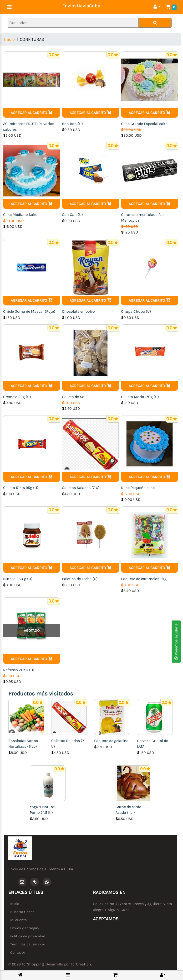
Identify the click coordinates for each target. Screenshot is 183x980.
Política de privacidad (28, 936)
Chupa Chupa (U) (136, 311)
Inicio (9, 39)
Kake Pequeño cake (138, 488)
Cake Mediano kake (20, 215)
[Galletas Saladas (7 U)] (69, 717)
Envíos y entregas (25, 928)
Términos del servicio (28, 944)
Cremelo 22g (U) (17, 397)
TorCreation (81, 964)
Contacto (18, 952)
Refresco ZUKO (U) (19, 670)
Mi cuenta (18, 920)
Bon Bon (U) (72, 124)
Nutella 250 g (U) (18, 579)
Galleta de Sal (74, 397)
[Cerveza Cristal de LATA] (155, 717)
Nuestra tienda (22, 912)
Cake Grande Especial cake (144, 124)
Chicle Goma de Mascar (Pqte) (29, 311)
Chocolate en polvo (78, 311)
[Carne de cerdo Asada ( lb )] (133, 783)
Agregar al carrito (32, 112)
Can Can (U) (72, 215)
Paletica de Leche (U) (80, 579)
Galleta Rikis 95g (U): (21, 488)
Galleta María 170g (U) (140, 397)
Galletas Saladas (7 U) (81, 488)
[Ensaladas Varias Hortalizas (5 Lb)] (26, 717)
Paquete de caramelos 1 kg (144, 579)
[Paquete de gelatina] (112, 717)
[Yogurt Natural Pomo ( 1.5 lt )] (48, 783)
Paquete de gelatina (111, 741)
